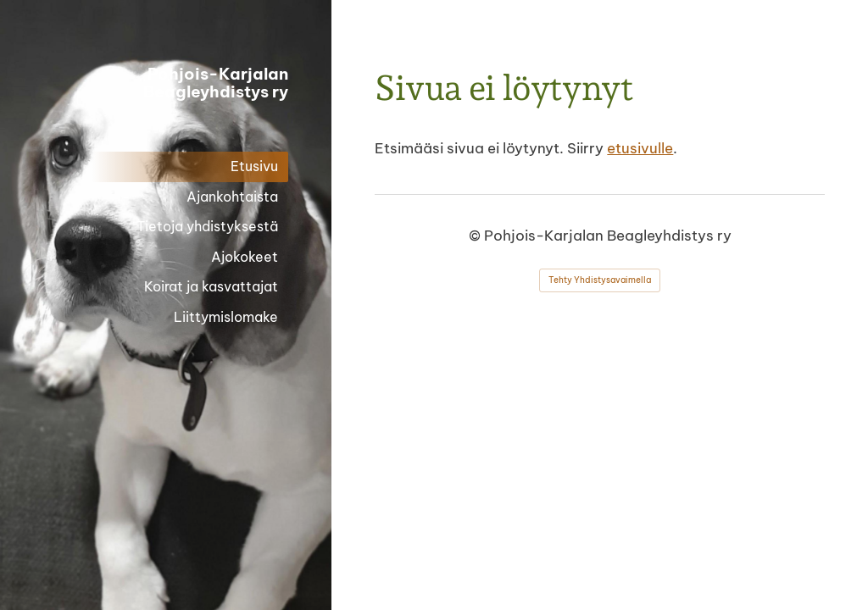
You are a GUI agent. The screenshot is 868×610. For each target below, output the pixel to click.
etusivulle (640, 148)
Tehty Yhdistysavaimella (600, 280)
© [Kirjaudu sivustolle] (476, 235)
